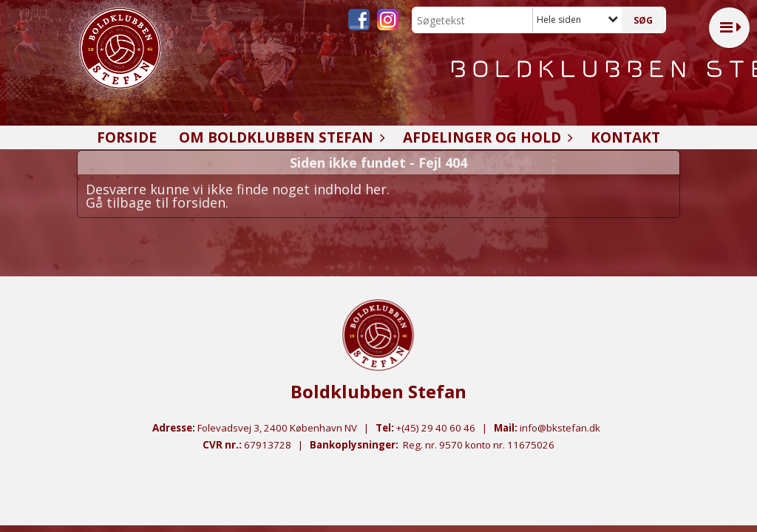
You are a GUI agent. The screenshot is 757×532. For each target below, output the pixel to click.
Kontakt (625, 137)
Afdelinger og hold (486, 137)
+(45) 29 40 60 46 (436, 428)
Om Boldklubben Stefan (280, 137)
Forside (127, 137)
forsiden (199, 202)
